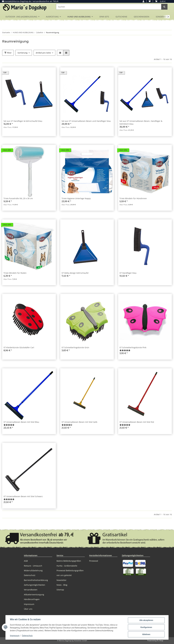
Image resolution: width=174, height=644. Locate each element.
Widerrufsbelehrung (33, 570)
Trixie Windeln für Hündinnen (133, 198)
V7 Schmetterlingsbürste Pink (133, 347)
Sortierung (22, 53)
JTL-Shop (160, 641)
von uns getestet (64, 575)
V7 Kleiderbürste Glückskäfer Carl (19, 347)
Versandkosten (31, 590)
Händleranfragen (32, 599)
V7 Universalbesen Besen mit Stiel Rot (137, 422)
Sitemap (60, 590)
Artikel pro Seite (43, 53)
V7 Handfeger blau (128, 273)
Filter (8, 53)
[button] (143, 1)
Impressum (15, 636)
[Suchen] (109, 7)
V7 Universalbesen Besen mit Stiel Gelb (79, 422)
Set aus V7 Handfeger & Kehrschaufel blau (23, 121)
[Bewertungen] (125, 350)
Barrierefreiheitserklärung (36, 580)
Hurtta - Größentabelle (67, 566)
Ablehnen (146, 634)
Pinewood (94, 561)
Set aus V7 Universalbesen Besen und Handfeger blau (86, 121)
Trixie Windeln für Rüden (15, 273)
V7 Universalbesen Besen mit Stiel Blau (21, 422)
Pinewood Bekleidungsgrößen (70, 570)
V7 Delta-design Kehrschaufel (75, 273)
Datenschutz (27, 636)
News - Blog (62, 585)
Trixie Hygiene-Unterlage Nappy (76, 198)
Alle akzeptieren (146, 620)
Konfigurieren (146, 627)
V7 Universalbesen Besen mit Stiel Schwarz (23, 496)
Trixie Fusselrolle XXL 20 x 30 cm (18, 198)
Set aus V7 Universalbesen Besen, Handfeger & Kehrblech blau (141, 122)
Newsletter (62, 580)
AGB (26, 561)
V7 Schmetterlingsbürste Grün (75, 347)
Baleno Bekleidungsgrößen (69, 561)
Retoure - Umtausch (33, 566)
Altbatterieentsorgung (34, 595)
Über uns (28, 609)
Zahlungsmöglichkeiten (35, 585)
